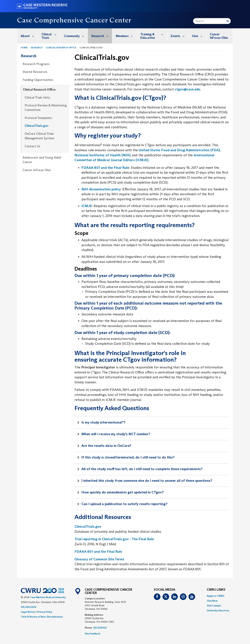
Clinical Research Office (61, 48)
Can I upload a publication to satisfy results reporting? (124, 504)
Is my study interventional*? (103, 422)
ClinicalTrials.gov (37, 126)
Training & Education (154, 34)
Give (199, 36)
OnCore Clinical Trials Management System (39, 136)
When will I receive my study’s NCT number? (116, 434)
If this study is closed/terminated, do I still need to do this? (128, 457)
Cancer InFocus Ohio (219, 36)
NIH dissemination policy (101, 189)
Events (180, 36)
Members (126, 36)
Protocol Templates (38, 118)
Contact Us (32, 146)
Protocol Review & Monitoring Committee (46, 108)
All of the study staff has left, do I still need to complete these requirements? (142, 469)
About (29, 36)
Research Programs (36, 64)
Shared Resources (35, 72)
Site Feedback (93, 634)
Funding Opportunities (38, 80)
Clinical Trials (51, 34)
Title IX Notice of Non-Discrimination (42, 617)
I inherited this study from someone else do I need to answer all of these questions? (147, 481)
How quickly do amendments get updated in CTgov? (122, 492)
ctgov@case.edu (187, 89)
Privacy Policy (45, 612)
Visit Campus (214, 606)
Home (24, 48)
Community (76, 36)
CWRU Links (216, 590)
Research (102, 36)
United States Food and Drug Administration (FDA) (179, 150)
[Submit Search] (228, 21)
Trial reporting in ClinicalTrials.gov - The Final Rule (114, 539)
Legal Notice (28, 612)
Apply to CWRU (216, 596)
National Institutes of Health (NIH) (102, 155)
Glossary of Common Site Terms (99, 559)
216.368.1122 (100, 628)
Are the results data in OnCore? (106, 446)
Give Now (212, 601)
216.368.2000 (29, 607)
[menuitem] (27, 36)
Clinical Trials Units (37, 98)
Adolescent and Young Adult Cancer (42, 160)
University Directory (218, 610)
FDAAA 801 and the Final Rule (105, 168)
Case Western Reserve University (48, 597)
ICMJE (87, 206)
